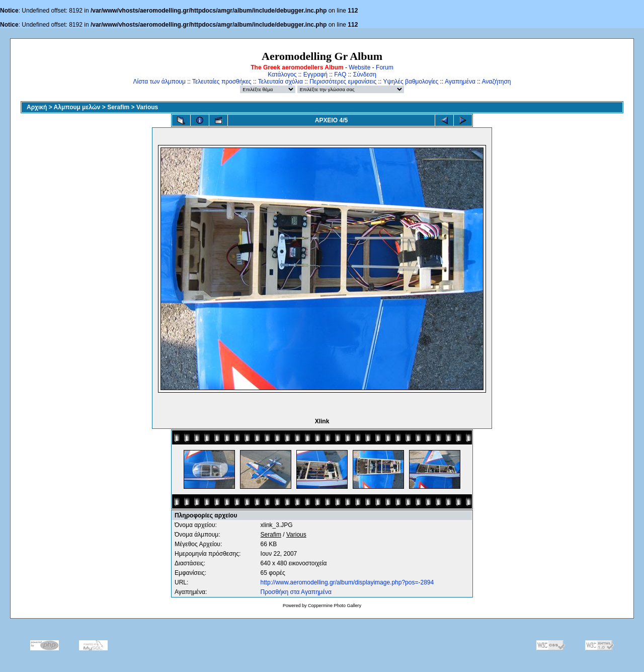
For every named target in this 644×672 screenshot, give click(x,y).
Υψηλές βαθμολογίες (411, 82)
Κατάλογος (282, 74)
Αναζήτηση (497, 82)
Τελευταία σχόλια (280, 82)
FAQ (340, 74)
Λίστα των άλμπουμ (159, 82)
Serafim (118, 107)
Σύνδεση (365, 74)
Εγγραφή (315, 74)
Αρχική (37, 107)
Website (359, 67)
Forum (385, 67)
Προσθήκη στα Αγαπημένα (296, 592)
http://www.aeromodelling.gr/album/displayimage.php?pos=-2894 (347, 582)
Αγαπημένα (460, 82)
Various (147, 107)
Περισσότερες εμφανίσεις (343, 82)
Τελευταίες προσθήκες (222, 82)
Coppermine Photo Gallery (335, 606)
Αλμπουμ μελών (77, 107)
